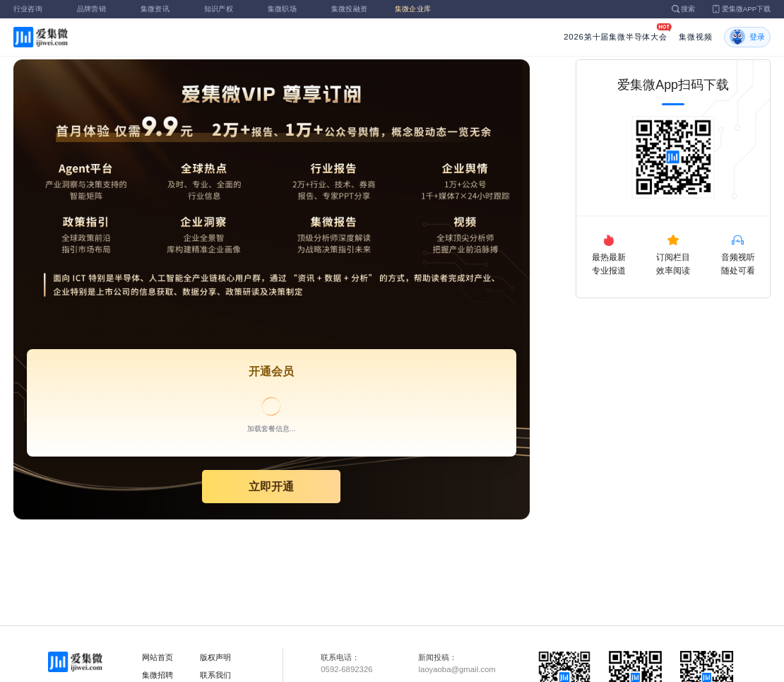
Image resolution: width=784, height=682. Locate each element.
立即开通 (271, 486)
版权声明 (215, 657)
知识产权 (227, 9)
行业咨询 (36, 9)
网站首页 (158, 657)
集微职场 (290, 9)
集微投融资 (354, 9)
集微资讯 (163, 9)
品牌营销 (100, 9)
